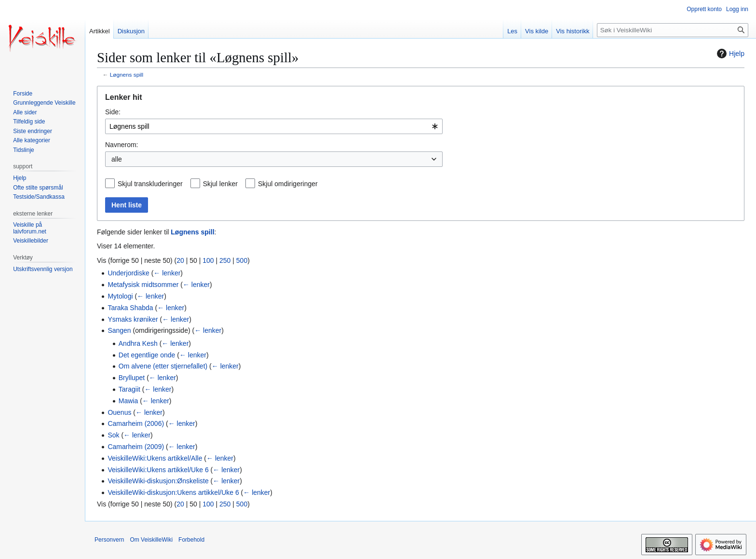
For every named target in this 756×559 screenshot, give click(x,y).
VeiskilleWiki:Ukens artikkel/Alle (155, 458)
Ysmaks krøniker (133, 319)
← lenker (167, 273)
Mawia (128, 401)
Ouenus (119, 412)
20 (180, 260)
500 (242, 260)
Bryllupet (132, 378)
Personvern (109, 540)
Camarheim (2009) (136, 447)
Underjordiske (128, 273)
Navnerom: (121, 145)
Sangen (119, 330)
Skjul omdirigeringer (288, 184)
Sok (113, 435)
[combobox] (274, 126)
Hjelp (729, 54)
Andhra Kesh (138, 343)
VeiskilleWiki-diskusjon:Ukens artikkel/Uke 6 (173, 492)
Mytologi (120, 296)
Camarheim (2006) (136, 423)
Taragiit (129, 389)
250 (225, 260)
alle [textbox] (117, 159)
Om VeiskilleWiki (151, 540)
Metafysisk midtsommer (143, 285)
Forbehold (191, 540)
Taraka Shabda (130, 308)
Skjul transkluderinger (150, 184)
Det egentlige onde (147, 355)
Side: (113, 112)
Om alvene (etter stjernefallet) (163, 366)
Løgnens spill (127, 75)
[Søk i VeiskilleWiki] (673, 30)
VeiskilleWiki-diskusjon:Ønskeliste (158, 481)
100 (208, 260)
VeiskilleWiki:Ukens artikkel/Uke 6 (158, 470)
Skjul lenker (220, 184)
